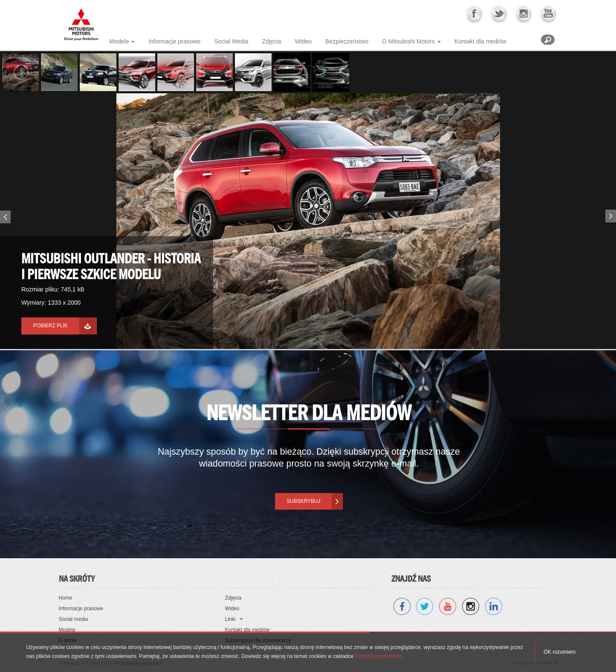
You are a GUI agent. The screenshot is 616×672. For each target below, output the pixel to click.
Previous (4, 219)
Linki (230, 619)
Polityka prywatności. (379, 656)
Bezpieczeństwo (347, 41)
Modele (119, 41)
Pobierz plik (51, 326)
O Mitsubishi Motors (408, 41)
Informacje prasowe (174, 41)
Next (612, 214)
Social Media (231, 41)
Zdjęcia (271, 41)
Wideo (303, 41)
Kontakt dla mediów (480, 41)
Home (66, 598)
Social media (74, 619)
